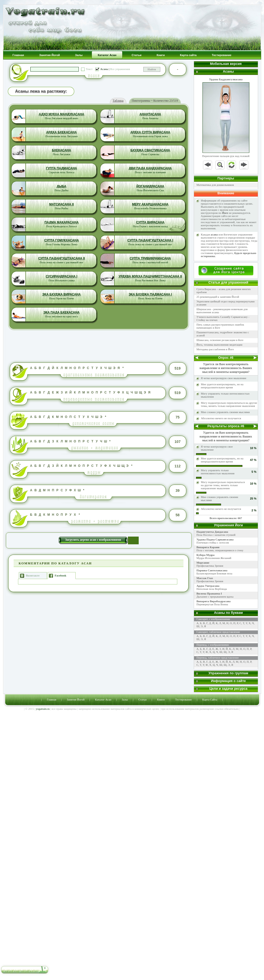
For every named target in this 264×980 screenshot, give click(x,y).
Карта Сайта (210, 699)
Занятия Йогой (76, 699)
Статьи (142, 699)
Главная (52, 699)
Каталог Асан (103, 699)
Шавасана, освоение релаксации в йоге (220, 340)
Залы (125, 699)
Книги (161, 699)
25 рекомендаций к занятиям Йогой (218, 297)
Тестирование (184, 699)
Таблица (118, 101)
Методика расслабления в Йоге (215, 349)
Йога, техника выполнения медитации (219, 345)
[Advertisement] (99, 346)
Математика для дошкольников (215, 185)
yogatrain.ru (43, 709)
